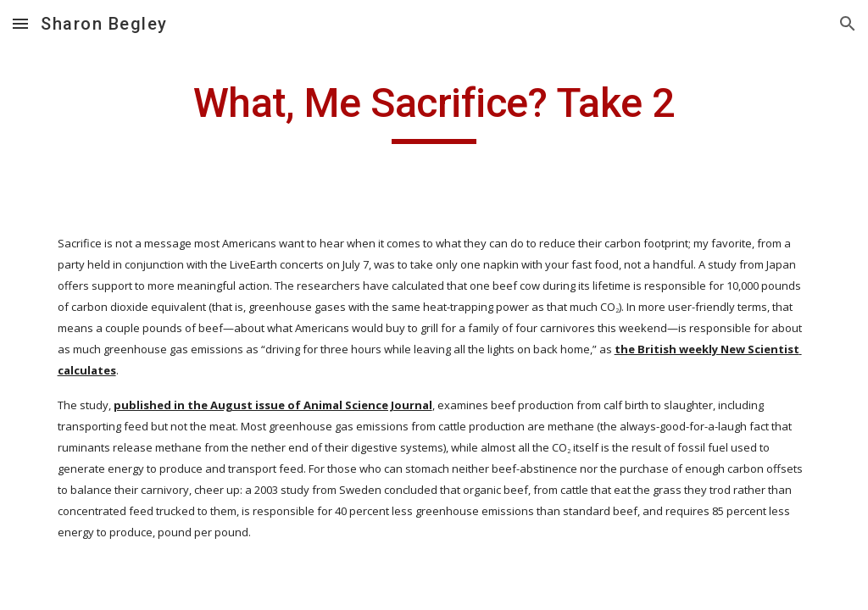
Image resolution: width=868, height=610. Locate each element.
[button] (20, 23)
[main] (434, 111)
